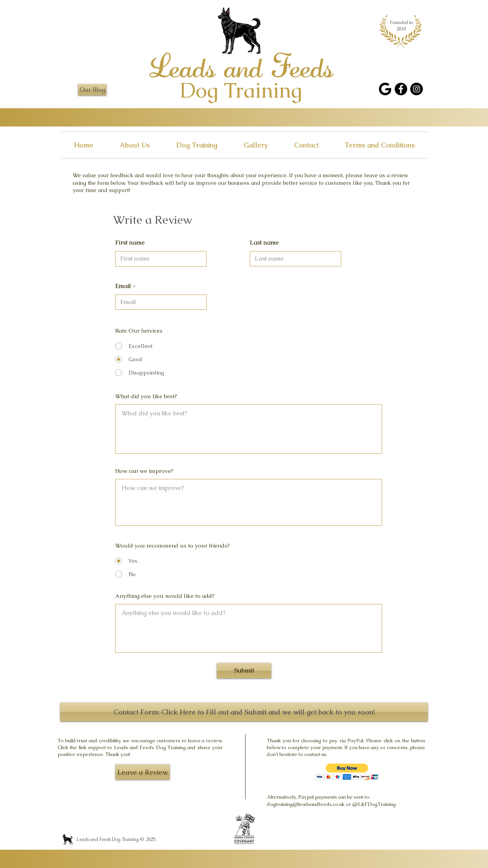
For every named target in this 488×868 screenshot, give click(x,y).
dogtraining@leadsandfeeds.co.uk (306, 804)
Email (123, 286)
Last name (264, 243)
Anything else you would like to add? (165, 596)
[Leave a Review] (143, 772)
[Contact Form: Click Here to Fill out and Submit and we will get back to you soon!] (244, 712)
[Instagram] (417, 89)
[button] (347, 772)
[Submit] (244, 671)
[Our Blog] (92, 90)
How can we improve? (144, 471)
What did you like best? (146, 396)
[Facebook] (401, 89)
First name (130, 243)
